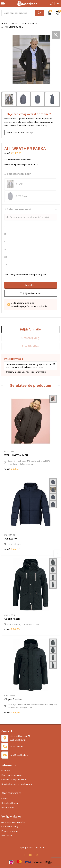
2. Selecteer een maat (18, 209)
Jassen (24, 23)
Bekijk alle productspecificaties (21, 164)
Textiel (14, 23)
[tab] (30, 329)
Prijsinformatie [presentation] (30, 329)
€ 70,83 (12, 629)
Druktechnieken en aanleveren (17, 784)
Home (4, 23)
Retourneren (8, 807)
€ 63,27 (12, 469)
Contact (5, 798)
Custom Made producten (14, 780)
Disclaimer (7, 835)
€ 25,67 (12, 549)
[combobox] (18, 13)
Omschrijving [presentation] (30, 338)
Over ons (6, 771)
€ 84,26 (12, 712)
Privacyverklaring (10, 831)
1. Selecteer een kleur (18, 174)
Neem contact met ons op (20, 132)
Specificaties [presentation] (30, 346)
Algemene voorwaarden (13, 822)
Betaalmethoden (10, 803)
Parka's (34, 23)
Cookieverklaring (10, 826)
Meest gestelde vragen (13, 775)
